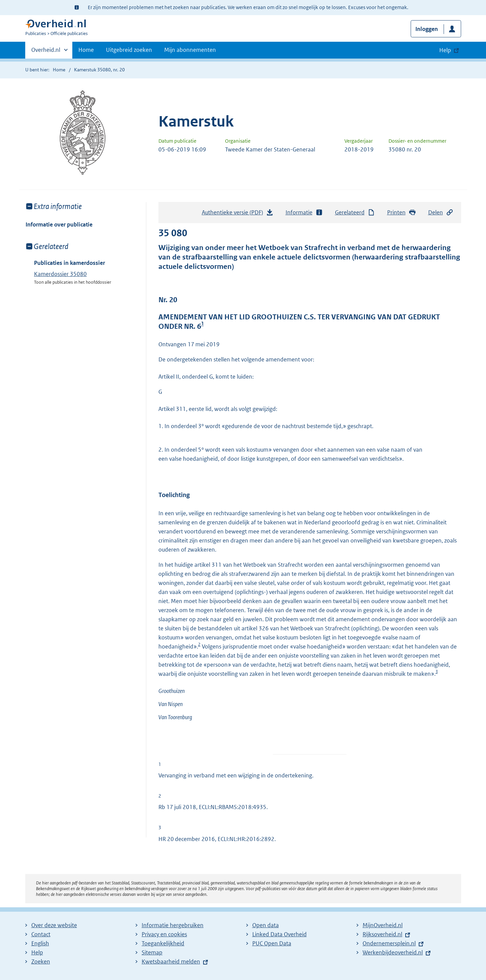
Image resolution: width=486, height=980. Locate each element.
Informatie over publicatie (59, 224)
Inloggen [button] (427, 29)
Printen (402, 213)
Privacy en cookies (164, 934)
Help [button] (445, 50)
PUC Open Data (272, 943)
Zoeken (41, 961)
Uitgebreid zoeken (129, 50)
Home (86, 50)
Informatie (304, 213)
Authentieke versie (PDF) (238, 214)
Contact (41, 934)
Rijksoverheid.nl (382, 934)
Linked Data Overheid (279, 934)
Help (37, 952)
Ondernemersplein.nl (389, 943)
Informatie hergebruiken (173, 925)
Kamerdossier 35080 (60, 274)
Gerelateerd (355, 213)
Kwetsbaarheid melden (171, 961)
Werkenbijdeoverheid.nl (393, 952)
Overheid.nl (46, 52)
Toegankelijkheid (163, 943)
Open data (266, 925)
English (40, 943)
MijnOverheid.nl (383, 925)
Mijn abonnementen (190, 50)
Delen (441, 213)
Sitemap (152, 952)
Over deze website (54, 925)
